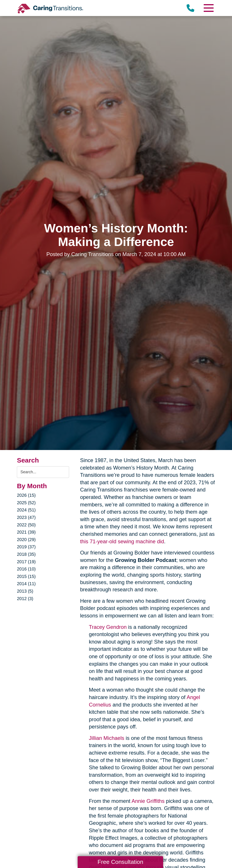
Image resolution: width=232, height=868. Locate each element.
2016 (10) (26, 569)
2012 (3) (25, 599)
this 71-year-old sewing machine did (122, 541)
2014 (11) (26, 584)
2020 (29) (26, 540)
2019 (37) (26, 547)
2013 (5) (25, 591)
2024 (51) (26, 510)
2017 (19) (26, 562)
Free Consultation (120, 862)
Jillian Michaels (106, 738)
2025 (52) (26, 503)
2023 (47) (26, 517)
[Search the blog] (43, 472)
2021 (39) (26, 532)
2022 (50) (26, 525)
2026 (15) (26, 495)
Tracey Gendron (108, 627)
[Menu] (209, 8)
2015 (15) (26, 576)
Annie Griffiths (148, 801)
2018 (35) (26, 554)
